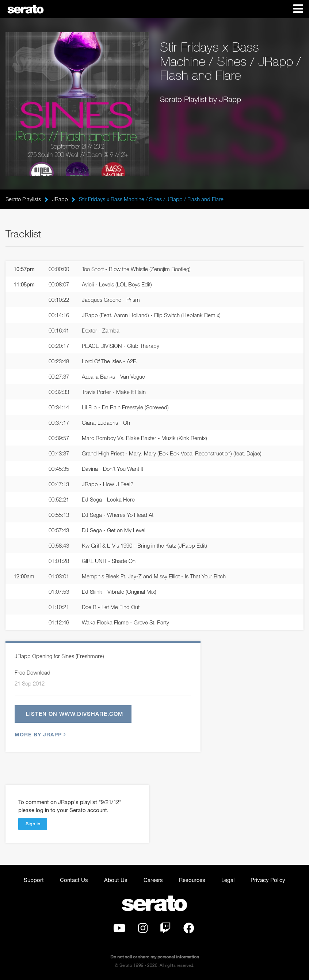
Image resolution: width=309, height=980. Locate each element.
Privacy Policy (268, 880)
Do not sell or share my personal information (155, 957)
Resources (192, 880)
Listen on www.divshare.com (74, 714)
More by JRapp (39, 735)
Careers (153, 880)
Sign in (33, 824)
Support (34, 880)
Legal (228, 880)
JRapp (60, 199)
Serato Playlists (23, 199)
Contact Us (74, 880)
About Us (116, 880)
